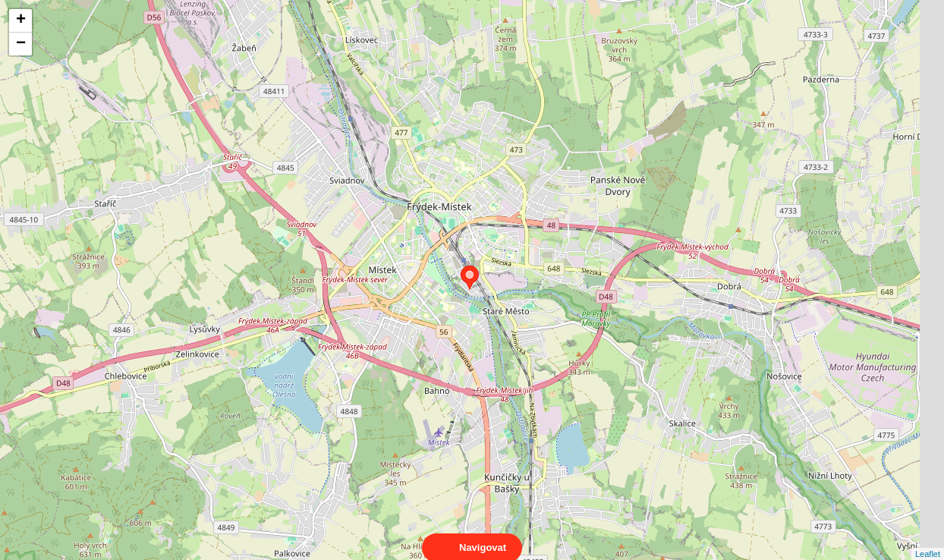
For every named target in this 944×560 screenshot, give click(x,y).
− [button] (21, 44)
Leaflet (928, 540)
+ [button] (21, 20)
